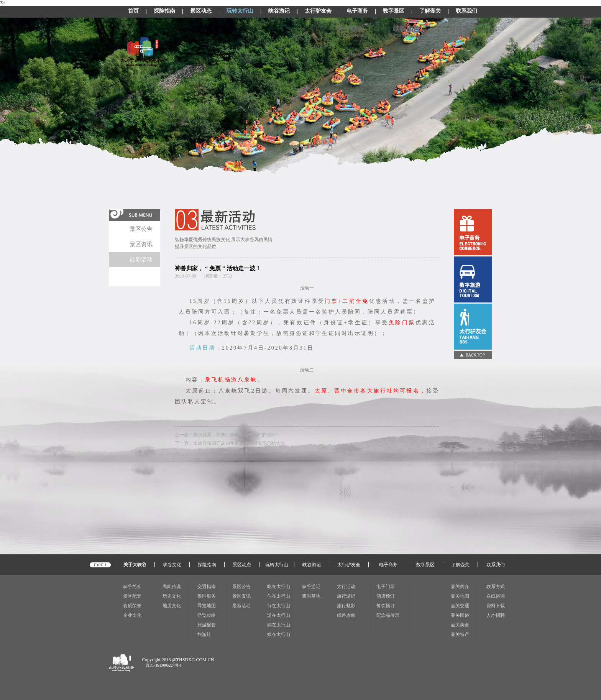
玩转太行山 (240, 11)
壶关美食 (460, 625)
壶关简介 (460, 587)
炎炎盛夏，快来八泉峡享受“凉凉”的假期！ (237, 435)
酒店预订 (386, 596)
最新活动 (141, 260)
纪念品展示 (388, 615)
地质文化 (172, 606)
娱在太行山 (279, 634)
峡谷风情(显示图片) (460, 31)
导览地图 (207, 606)
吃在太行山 (279, 587)
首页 (133, 11)
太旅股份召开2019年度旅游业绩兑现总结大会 (239, 443)
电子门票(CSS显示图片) (473, 279)
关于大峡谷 (135, 565)
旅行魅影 (346, 606)
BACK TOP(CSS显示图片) (473, 355)
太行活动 (346, 587)
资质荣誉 (132, 606)
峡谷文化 (172, 565)
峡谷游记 (279, 11)
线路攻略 (346, 615)
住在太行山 (279, 596)
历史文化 (172, 596)
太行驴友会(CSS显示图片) (473, 327)
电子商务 (357, 11)
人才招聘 (496, 615)
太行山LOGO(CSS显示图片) (142, 52)
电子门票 (386, 587)
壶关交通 (460, 606)
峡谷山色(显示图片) (404, 31)
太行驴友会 (318, 11)
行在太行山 (279, 606)
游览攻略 (207, 615)
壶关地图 (460, 596)
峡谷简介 (132, 587)
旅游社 (204, 634)
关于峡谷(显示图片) (348, 31)
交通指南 (207, 587)
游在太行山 (279, 615)
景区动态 (201, 11)
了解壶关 (430, 11)
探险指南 (164, 11)
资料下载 (496, 606)
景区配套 (132, 596)
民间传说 (172, 587)
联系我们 (466, 11)
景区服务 (207, 596)
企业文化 (132, 615)
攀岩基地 (311, 596)
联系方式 (496, 587)
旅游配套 (207, 625)
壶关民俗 (460, 615)
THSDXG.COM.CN (195, 660)
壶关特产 (460, 634)
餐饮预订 (386, 606)
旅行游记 (346, 596)
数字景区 (394, 11)
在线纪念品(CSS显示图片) (473, 232)
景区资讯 (141, 244)
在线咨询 (496, 596)
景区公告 (141, 229)
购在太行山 (279, 625)
